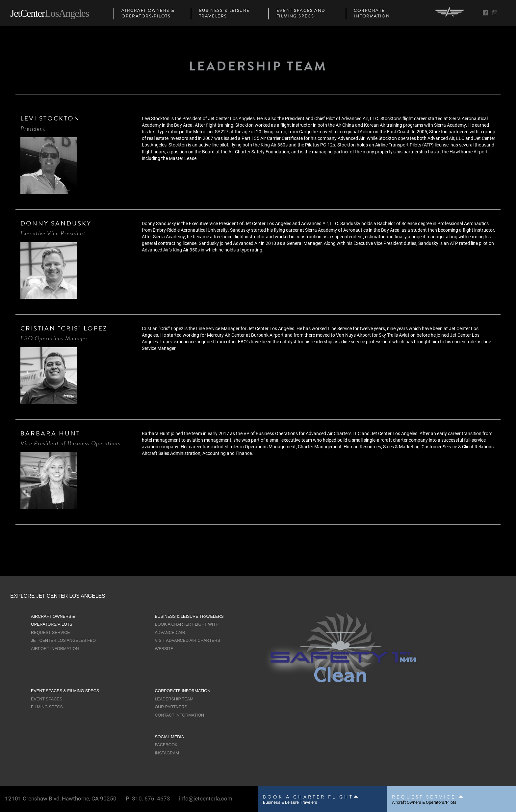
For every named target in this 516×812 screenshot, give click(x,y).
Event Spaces (47, 699)
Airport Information (55, 649)
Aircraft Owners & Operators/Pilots (148, 14)
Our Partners (171, 707)
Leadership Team (174, 699)
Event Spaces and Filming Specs (301, 14)
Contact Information (179, 715)
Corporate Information (372, 14)
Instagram (167, 753)
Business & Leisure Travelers (224, 14)
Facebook (166, 745)
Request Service (51, 633)
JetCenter (49, 13)
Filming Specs (47, 707)
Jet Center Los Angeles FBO (63, 641)
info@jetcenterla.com (206, 798)
